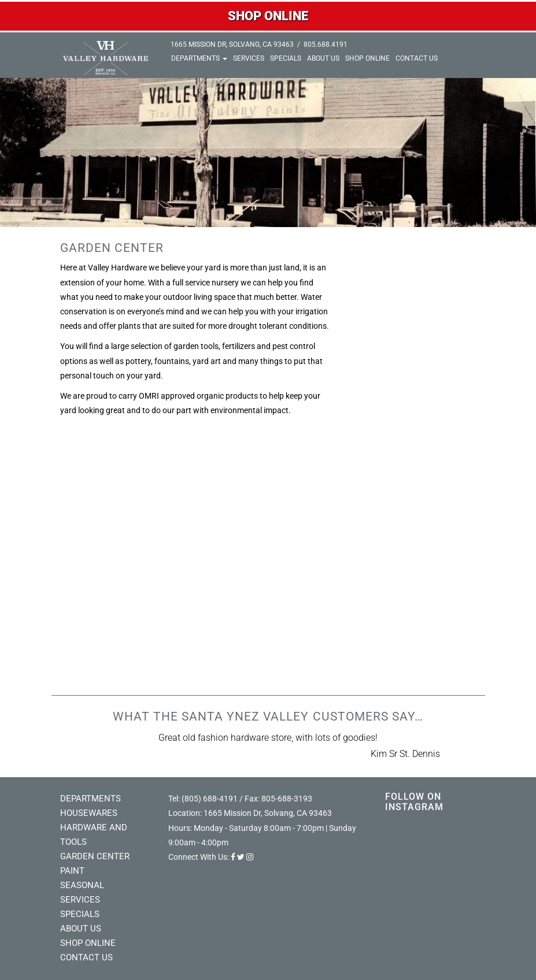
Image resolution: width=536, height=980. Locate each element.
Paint (72, 871)
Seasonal (82, 885)
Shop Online (367, 58)
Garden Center (95, 856)
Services (249, 58)
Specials (286, 58)
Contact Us (417, 58)
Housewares (89, 813)
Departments (199, 58)
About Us (323, 58)
